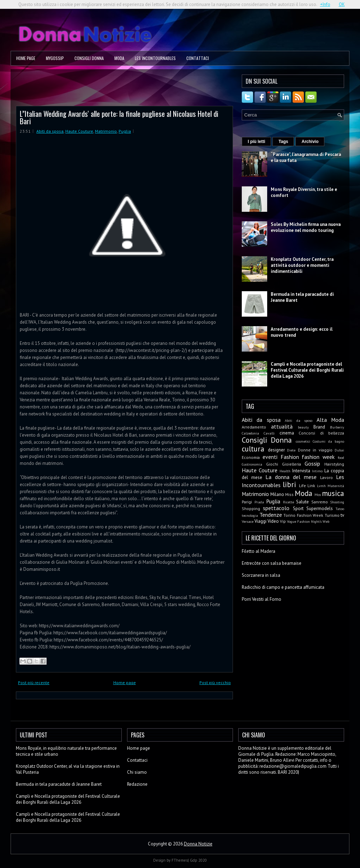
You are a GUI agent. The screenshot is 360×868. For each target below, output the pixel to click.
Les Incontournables (155, 58)
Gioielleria (292, 464)
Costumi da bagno (328, 441)
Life (302, 486)
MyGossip (55, 58)
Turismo (332, 515)
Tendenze (271, 515)
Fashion (290, 457)
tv (342, 515)
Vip (283, 521)
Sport (298, 508)
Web (326, 521)
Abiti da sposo (299, 420)
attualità (282, 426)
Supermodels (320, 508)
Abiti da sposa (50, 131)
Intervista (301, 471)
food (341, 457)
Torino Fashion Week (303, 515)
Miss (289, 494)
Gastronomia (252, 464)
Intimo (317, 471)
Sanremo (320, 502)
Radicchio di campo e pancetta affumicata (283, 587)
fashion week (318, 457)
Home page (26, 58)
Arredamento (254, 427)
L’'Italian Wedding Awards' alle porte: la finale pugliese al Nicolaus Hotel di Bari (119, 117)
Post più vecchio (215, 683)
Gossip (312, 463)
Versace (248, 521)
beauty (303, 427)
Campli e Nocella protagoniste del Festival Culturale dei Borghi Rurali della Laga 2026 (307, 370)
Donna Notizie (198, 844)
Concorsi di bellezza (321, 433)
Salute (302, 502)
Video (273, 521)
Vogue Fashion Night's (304, 521)
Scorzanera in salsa (261, 575)
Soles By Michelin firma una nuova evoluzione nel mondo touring (306, 227)
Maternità (336, 486)
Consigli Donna (89, 58)
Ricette (289, 502)
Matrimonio (106, 131)
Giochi (272, 464)
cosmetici (303, 441)
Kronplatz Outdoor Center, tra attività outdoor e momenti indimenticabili (302, 265)
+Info (325, 4)
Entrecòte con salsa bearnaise (272, 563)
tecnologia (250, 515)
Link (311, 486)
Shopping (251, 508)
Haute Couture (79, 131)
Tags (283, 142)
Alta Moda (330, 420)
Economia (251, 457)
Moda (119, 58)
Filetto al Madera (259, 551)
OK (342, 4)
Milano (277, 494)
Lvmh (321, 486)
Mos (318, 495)
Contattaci (198, 58)
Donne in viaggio (315, 450)
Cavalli (269, 433)
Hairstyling (334, 464)
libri (289, 484)
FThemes (180, 860)
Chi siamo (137, 772)
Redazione (137, 784)
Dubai (339, 450)
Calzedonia (250, 433)
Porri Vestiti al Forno (262, 599)
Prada (259, 502)
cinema (287, 433)
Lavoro (326, 477)
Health (285, 471)
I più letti (256, 142)
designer (276, 450)
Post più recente (34, 683)
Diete (291, 450)
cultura (253, 449)
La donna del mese (291, 477)
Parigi (247, 502)
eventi (270, 457)
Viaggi (260, 521)
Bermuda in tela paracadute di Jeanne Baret (59, 784)
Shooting (337, 502)
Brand (319, 427)
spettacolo (276, 508)
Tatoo (340, 509)
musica (333, 493)
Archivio (310, 142)
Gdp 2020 (198, 860)
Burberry (337, 427)
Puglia (125, 131)
